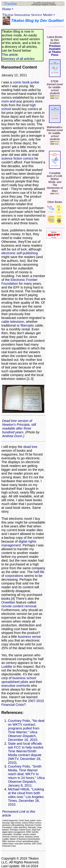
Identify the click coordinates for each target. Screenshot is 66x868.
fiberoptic (27, 325)
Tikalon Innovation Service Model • (28, 15)
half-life (39, 572)
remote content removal (19, 606)
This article (10, 55)
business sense (29, 637)
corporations (14, 576)
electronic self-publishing (20, 253)
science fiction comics (17, 158)
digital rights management (19, 543)
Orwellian (8, 602)
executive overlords (16, 686)
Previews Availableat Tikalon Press (55, 50)
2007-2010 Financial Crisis (23, 703)
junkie (35, 82)
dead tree (30, 447)
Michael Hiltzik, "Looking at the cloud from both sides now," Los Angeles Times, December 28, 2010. (26, 797)
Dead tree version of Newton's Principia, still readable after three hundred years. (19, 426)
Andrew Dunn (12, 436)
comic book (21, 82)
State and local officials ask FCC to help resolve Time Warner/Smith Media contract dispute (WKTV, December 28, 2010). (26, 753)
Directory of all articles (18, 59)
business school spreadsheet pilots (19, 680)
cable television (13, 322)
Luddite (7, 667)
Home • (8, 9)
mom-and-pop (12, 101)
